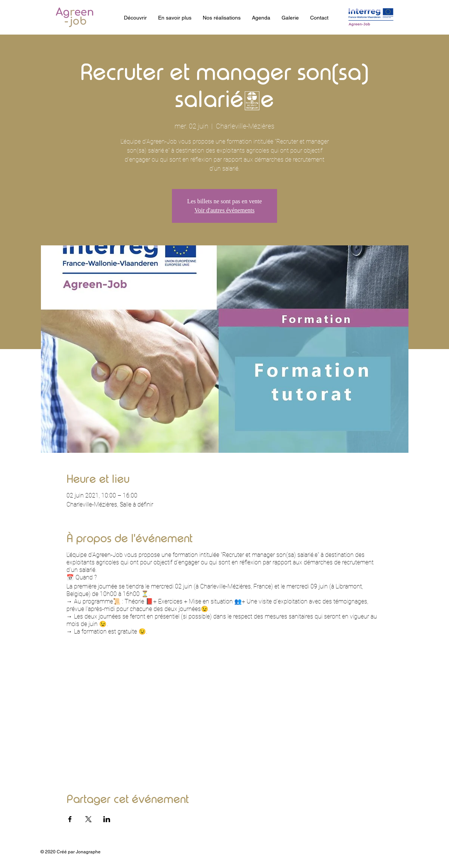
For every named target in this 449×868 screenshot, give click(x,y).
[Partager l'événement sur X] (88, 819)
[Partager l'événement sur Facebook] (70, 819)
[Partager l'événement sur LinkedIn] (107, 819)
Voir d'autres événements (225, 210)
